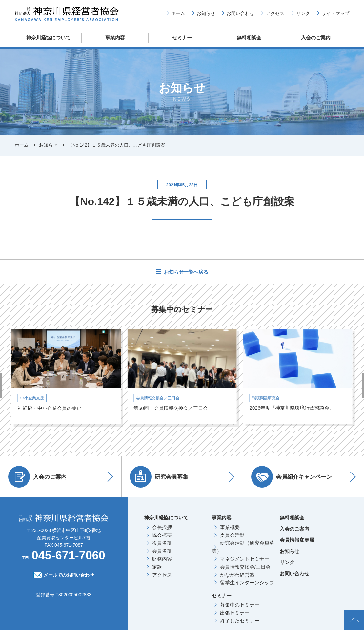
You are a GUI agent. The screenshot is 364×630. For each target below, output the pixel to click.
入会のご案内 (316, 38)
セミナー (182, 38)
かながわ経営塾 (237, 575)
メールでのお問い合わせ (64, 574)
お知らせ (206, 13)
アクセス (275, 13)
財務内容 (162, 559)
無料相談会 (249, 38)
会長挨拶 (162, 527)
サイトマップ (335, 13)
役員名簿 (162, 543)
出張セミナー (235, 613)
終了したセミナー (240, 621)
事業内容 (115, 38)
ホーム (178, 13)
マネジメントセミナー (245, 559)
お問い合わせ (240, 13)
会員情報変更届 (297, 540)
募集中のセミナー (240, 605)
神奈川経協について (48, 38)
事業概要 (230, 527)
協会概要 (162, 535)
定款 (157, 567)
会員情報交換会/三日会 (245, 567)
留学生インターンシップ (247, 583)
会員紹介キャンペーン (292, 477)
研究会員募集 (159, 477)
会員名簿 (162, 551)
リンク (303, 13)
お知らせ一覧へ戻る (185, 272)
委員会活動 (232, 535)
